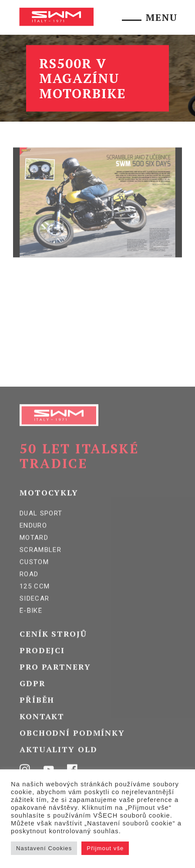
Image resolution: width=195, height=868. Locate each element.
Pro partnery (55, 676)
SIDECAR (34, 608)
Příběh (37, 709)
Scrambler (40, 559)
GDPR (33, 692)
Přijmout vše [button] (105, 848)
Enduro (33, 535)
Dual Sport (41, 523)
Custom (34, 571)
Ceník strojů (53, 643)
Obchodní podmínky (72, 742)
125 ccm (35, 596)
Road (29, 583)
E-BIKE (31, 620)
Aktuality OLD (58, 759)
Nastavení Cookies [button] (44, 848)
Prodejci (42, 659)
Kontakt (42, 726)
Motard (34, 547)
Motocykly (49, 502)
